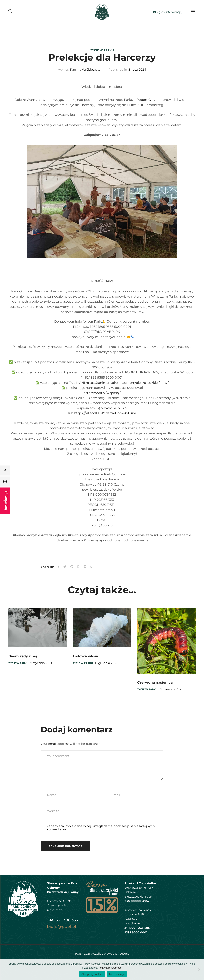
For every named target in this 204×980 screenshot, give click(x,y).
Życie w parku (102, 50)
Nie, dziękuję (117, 974)
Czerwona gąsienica (155, 683)
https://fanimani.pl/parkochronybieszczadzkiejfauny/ (127, 383)
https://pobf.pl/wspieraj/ (102, 393)
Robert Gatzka (148, 100)
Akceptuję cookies (92, 974)
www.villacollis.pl (114, 408)
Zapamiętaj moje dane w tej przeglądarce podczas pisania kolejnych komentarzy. (101, 828)
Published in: (118, 70)
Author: (63, 70)
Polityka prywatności (110, 968)
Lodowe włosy (85, 657)
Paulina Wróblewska (85, 70)
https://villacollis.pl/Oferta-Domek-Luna (105, 414)
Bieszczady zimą (23, 657)
